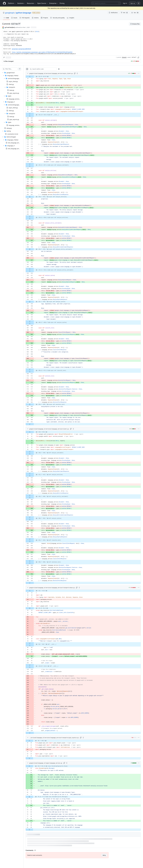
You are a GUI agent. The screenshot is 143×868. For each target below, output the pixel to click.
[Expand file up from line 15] (33, 591)
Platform (12, 3)
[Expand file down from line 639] (33, 561)
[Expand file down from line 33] (33, 114)
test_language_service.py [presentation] (16, 143)
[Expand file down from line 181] (33, 164)
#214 (37, 32)
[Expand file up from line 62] (33, 766)
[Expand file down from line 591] (33, 424)
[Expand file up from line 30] (33, 432)
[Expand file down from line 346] (33, 474)
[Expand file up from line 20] (33, 741)
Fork (124, 13)
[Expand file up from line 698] (33, 563)
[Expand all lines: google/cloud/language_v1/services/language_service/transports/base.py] (83, 588)
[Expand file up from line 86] (33, 645)
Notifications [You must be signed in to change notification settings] (113, 13)
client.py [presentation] (11, 84)
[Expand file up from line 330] (33, 219)
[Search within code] (46, 69)
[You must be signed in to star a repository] (135, 13)
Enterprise (54, 3)
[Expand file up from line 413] (33, 476)
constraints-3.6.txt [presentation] (13, 134)
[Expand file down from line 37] (33, 452)
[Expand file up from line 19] (33, 77)
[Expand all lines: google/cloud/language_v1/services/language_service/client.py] (77, 429)
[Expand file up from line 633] (33, 541)
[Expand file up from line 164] (33, 116)
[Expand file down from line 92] (33, 665)
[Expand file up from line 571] (33, 372)
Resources (31, 3)
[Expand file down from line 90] (33, 830)
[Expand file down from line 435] (33, 321)
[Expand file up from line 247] (33, 166)
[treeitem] (13, 99)
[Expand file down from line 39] (33, 643)
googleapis (10, 13)
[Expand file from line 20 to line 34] (33, 608)
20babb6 (124, 57)
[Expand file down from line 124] (33, 733)
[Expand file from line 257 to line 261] (33, 197)
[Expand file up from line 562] (33, 519)
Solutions (21, 3)
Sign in (125, 3)
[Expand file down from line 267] (33, 216)
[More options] (139, 73)
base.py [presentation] (12, 90)
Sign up (133, 3)
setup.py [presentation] (9, 128)
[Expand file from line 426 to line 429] (33, 302)
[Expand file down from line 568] (33, 539)
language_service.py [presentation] (15, 99)
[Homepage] (4, 3)
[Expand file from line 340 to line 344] (33, 249)
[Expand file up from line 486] (33, 498)
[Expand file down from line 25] (33, 758)
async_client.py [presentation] (13, 81)
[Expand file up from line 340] (33, 454)
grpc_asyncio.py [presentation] (14, 93)
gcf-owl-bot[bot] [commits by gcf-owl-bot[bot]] (10, 27)
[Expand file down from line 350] (33, 269)
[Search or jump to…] (106, 3)
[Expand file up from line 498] (33, 324)
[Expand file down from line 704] (33, 583)
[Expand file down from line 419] (33, 495)
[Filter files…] (13, 69)
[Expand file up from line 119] (33, 667)
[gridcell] (85, 77)
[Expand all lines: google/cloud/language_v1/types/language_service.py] (70, 763)
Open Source (43, 3)
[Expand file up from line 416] (33, 271)
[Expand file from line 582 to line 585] (33, 404)
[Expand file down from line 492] (33, 517)
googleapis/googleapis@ (21, 49)
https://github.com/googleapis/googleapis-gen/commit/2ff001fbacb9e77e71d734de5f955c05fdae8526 (42, 52)
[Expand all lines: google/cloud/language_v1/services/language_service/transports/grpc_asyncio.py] (85, 738)
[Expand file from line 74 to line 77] (33, 797)
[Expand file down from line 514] (33, 369)
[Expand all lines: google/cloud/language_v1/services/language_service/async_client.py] (81, 73)
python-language (24, 13)
